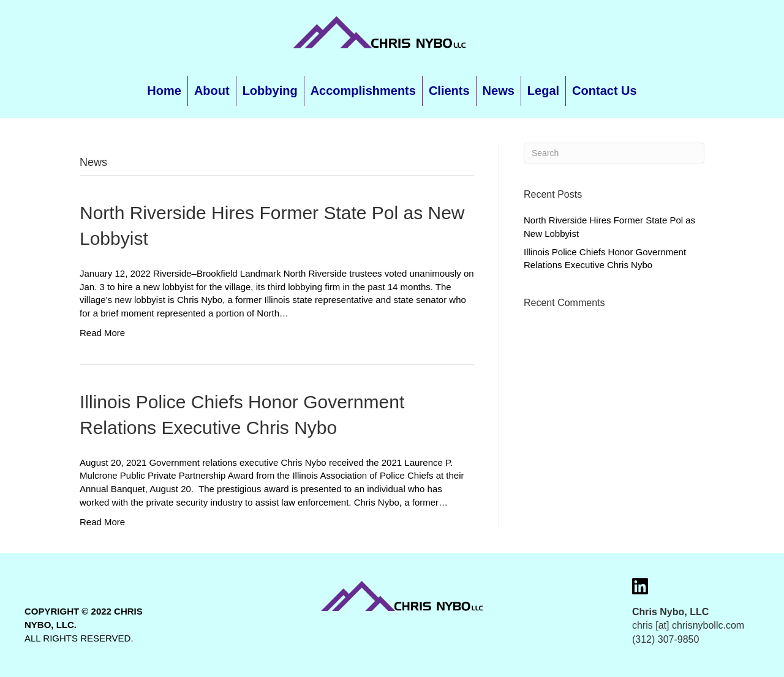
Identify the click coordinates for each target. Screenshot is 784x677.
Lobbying (270, 91)
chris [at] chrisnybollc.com (688, 625)
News (499, 91)
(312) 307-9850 (665, 639)
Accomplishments (363, 91)
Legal (543, 91)
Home (164, 91)
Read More (102, 333)
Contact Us (605, 91)
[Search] (614, 153)
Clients (449, 91)
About (212, 91)
